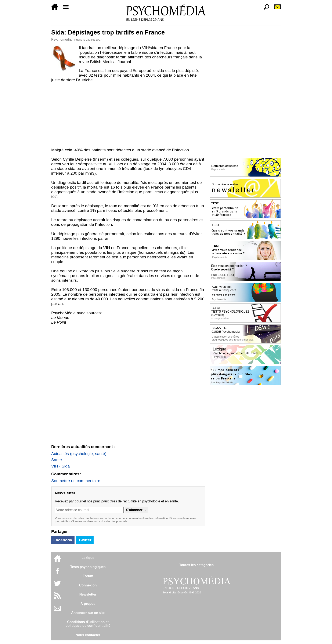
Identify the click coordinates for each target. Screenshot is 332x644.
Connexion (88, 585)
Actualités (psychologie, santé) (79, 454)
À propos (88, 604)
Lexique (88, 558)
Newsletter (88, 594)
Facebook (63, 540)
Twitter (85, 540)
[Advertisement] (128, 116)
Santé (57, 460)
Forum (88, 576)
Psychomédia (61, 39)
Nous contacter (88, 635)
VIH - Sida (60, 466)
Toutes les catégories (196, 565)
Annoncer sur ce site (88, 613)
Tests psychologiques (88, 567)
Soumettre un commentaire (76, 481)
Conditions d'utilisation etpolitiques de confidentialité (88, 624)
